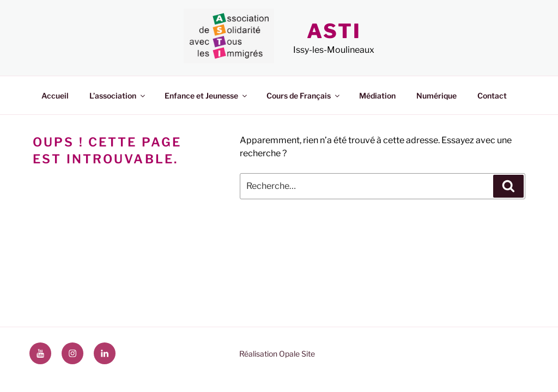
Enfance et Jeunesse (207, 96)
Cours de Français (304, 96)
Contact (492, 96)
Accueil (55, 96)
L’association (118, 96)
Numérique (436, 96)
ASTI (334, 31)
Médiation (377, 96)
